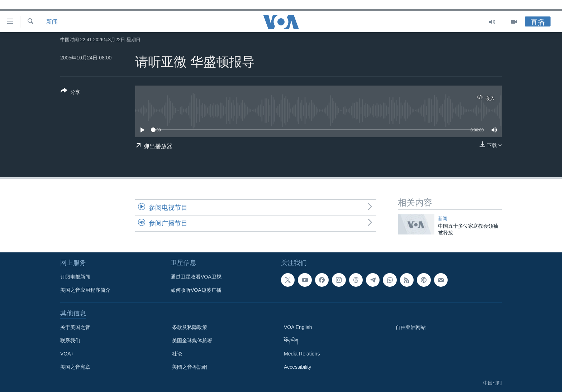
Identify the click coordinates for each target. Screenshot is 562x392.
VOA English (298, 327)
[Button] (70, 93)
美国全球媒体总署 (192, 340)
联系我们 (70, 340)
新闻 (52, 22)
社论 (177, 354)
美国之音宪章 (75, 367)
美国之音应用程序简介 (85, 290)
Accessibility (297, 367)
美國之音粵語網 (190, 367)
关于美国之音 (75, 327)
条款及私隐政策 (190, 327)
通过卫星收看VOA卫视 (196, 277)
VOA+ (67, 354)
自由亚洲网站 (411, 327)
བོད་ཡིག (291, 340)
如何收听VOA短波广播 (196, 290)
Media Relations (302, 354)
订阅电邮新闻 (75, 277)
